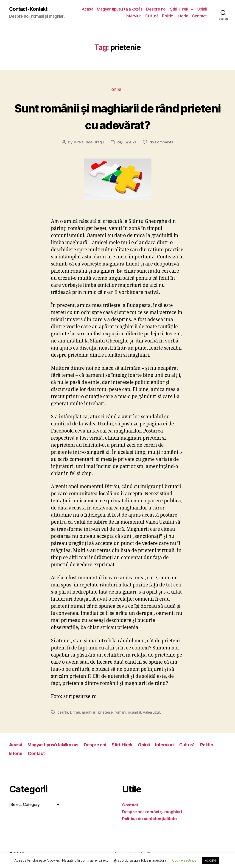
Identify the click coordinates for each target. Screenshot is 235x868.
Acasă (101, 9)
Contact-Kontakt (30, 9)
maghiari (90, 713)
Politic (168, 16)
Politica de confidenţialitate (149, 820)
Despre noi (170, 9)
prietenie (106, 713)
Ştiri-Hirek (193, 9)
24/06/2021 (126, 143)
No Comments (162, 143)
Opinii (117, 16)
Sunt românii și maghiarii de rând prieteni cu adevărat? (117, 117)
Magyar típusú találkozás (133, 9)
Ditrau (75, 713)
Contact (199, 16)
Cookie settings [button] (184, 860)
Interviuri (134, 16)
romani (122, 713)
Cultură (152, 16)
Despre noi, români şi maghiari (152, 813)
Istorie (183, 16)
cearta (63, 713)
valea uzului (154, 713)
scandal (136, 713)
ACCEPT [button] (211, 860)
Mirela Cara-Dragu (88, 143)
